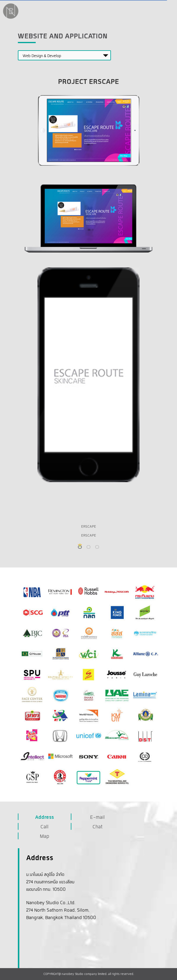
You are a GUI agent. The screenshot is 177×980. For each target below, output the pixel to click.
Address (44, 817)
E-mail (97, 817)
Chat (98, 827)
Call (44, 827)
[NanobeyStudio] (11, 18)
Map (44, 836)
